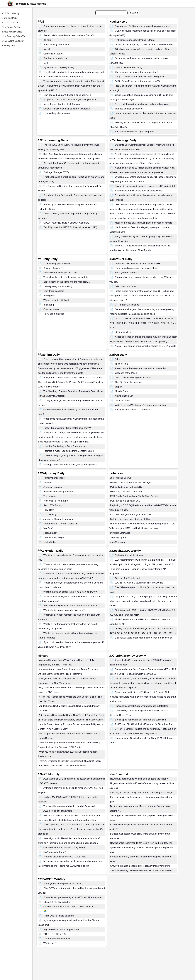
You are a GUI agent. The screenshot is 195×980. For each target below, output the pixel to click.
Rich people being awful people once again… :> (68, 95)
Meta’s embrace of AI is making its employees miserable (144, 223)
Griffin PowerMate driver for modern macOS (137, 81)
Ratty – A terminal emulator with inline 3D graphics (141, 77)
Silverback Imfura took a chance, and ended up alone (142, 104)
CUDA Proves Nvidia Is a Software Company (66, 223)
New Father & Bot (124, 396)
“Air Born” (48, 528)
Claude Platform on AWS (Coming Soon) (64, 848)
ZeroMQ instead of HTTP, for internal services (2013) (70, 227)
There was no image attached (59, 916)
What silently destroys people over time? (64, 610)
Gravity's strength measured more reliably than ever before (140, 866)
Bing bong (49, 305)
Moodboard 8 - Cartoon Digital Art (61, 524)
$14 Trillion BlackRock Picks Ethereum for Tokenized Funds (145, 724)
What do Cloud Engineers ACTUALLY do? (65, 857)
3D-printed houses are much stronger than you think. (70, 100)
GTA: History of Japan (126, 286)
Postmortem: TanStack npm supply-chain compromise (142, 26)
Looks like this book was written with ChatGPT (139, 264)
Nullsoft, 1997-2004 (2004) (129, 67)
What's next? (50, 943)
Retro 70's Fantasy (53, 505)
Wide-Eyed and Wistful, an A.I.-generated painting (140, 405)
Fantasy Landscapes (54, 478)
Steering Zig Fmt (119, 537)
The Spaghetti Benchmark (57, 939)
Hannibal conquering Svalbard (59, 492)
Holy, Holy (49, 510)
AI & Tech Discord (11, 23)
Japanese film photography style (60, 519)
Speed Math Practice (12, 32)
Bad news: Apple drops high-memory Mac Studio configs (144, 638)
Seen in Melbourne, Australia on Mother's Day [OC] (69, 35)
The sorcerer (50, 496)
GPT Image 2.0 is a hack (128, 305)
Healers (47, 482)
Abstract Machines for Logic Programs (134, 132)
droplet (118, 387)
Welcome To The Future (56, 501)
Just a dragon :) (51, 533)
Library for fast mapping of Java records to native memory (144, 45)
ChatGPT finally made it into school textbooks (67, 109)
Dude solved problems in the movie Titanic (136, 268)
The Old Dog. (50, 515)
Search (134, 13)
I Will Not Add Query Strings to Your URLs (131, 515)
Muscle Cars (121, 391)
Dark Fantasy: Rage (54, 537)
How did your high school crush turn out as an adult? (70, 606)
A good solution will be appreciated (61, 930)
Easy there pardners (54, 291)
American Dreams (53, 487)
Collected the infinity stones (129, 555)
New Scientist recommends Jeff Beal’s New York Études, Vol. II (142, 843)
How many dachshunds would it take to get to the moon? (139, 779)
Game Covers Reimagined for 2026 (133, 378)
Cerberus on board (53, 54)
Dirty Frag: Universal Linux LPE (126, 492)
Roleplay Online (10, 46)
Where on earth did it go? (56, 300)
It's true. (48, 40)
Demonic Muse (123, 400)
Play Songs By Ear (11, 27)
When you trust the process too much (62, 884)
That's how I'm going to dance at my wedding (66, 277)
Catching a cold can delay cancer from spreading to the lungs (141, 793)
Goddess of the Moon (126, 373)
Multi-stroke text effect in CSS (125, 501)
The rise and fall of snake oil (129, 109)
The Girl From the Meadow (129, 382)
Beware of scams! (53, 268)
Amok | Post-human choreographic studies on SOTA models (145, 346)
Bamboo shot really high (56, 58)
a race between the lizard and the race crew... (67, 282)
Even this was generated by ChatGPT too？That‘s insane (73, 897)
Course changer (52, 309)
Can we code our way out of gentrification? (137, 72)
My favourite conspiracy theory (59, 67)
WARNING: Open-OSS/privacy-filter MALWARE (139, 583)
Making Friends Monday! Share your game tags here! (71, 465)
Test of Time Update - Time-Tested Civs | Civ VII (68, 428)
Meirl (46, 63)
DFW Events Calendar (13, 41)
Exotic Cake (50, 542)
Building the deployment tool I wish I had (131, 519)
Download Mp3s (10, 18)
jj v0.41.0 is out (118, 542)
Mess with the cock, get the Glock (61, 273)
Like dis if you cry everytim (57, 902)
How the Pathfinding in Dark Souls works (64, 446)
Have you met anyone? (127, 273)
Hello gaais (49, 296)
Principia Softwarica (120, 533)
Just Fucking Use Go (121, 478)
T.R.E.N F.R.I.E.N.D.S (55, 934)
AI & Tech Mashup (11, 13)
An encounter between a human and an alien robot (141, 368)
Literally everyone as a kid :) (58, 286)
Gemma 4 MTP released (127, 578)
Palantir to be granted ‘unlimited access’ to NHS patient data (146, 186)
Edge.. (118, 359)
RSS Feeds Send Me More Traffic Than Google (134, 496)
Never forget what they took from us (62, 104)
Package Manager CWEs (56, 172)
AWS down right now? (55, 852)
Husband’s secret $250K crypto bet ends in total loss (142, 706)
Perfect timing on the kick (56, 45)
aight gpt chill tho (124, 332)
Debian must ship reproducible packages (131, 482)
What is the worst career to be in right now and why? (70, 592)
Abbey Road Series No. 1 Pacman (132, 410)
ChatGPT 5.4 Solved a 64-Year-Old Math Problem (69, 907)
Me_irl (47, 49)
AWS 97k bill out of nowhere (58, 811)
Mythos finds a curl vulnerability (126, 487)
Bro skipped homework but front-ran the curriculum (141, 720)
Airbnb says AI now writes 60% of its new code (139, 191)
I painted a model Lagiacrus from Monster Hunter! (69, 451)
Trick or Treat (122, 364)
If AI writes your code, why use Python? (135, 40)
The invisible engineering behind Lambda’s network (69, 806)
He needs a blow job (54, 314)
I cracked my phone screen (57, 113)
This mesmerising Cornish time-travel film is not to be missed (141, 870)
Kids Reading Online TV (13, 36)
